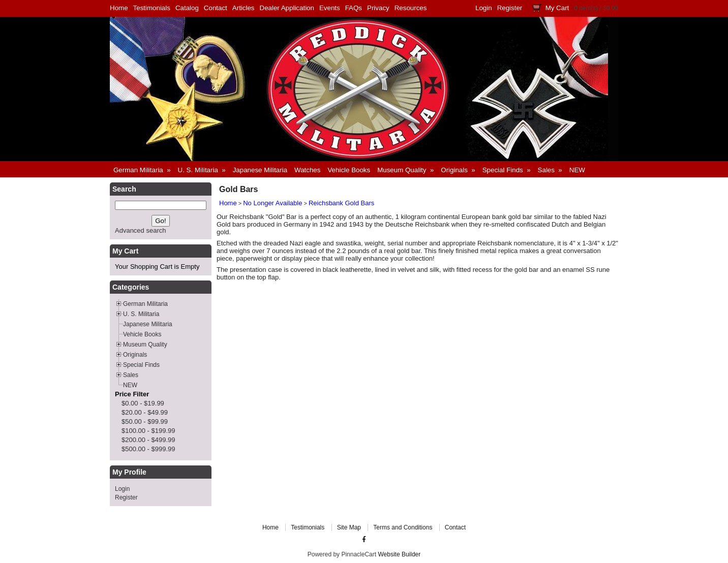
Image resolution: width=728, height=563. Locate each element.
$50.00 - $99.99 (145, 421)
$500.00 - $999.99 (148, 449)
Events (330, 8)
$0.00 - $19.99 (143, 403)
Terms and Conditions (403, 527)
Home (119, 8)
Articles (244, 8)
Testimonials (152, 8)
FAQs (354, 8)
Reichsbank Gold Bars (341, 203)
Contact (216, 8)
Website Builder (399, 554)
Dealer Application (287, 8)
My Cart (557, 8)
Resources (411, 8)
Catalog (187, 8)
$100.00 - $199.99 (148, 431)
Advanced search (140, 230)
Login (484, 8)
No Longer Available (272, 203)
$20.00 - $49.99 (145, 412)
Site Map (349, 527)
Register (510, 8)
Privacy (378, 8)
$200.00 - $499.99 (148, 440)
